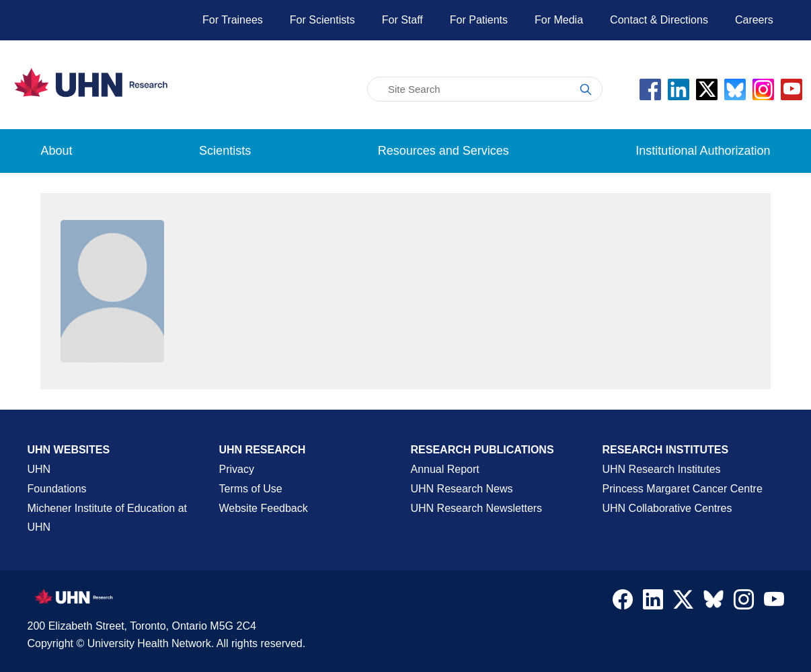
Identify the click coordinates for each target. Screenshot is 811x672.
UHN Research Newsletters (477, 508)
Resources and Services (443, 151)
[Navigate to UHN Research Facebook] (623, 603)
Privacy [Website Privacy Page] (237, 469)
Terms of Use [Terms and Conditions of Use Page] (251, 489)
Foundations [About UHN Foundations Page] (57, 489)
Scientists (225, 151)
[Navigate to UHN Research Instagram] (744, 603)
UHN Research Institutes (662, 469)
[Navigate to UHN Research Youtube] (774, 603)
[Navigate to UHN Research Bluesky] (713, 600)
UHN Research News (462, 489)
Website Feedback (264, 508)
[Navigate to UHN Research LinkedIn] (653, 603)
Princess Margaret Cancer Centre (683, 489)
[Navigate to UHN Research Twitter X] (683, 603)
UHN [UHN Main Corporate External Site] (39, 469)
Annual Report (445, 469)
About (57, 151)
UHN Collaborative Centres (667, 508)
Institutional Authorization (703, 151)
